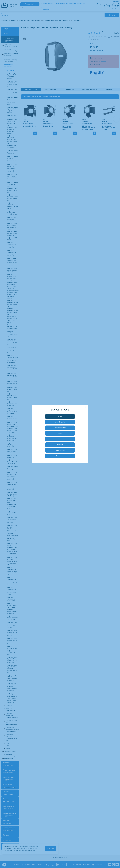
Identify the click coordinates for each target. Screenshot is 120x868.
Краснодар (60, 456)
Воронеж (60, 445)
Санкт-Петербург (60, 422)
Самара (60, 439)
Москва (60, 417)
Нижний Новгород (60, 428)
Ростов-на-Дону (60, 450)
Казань (60, 433)
